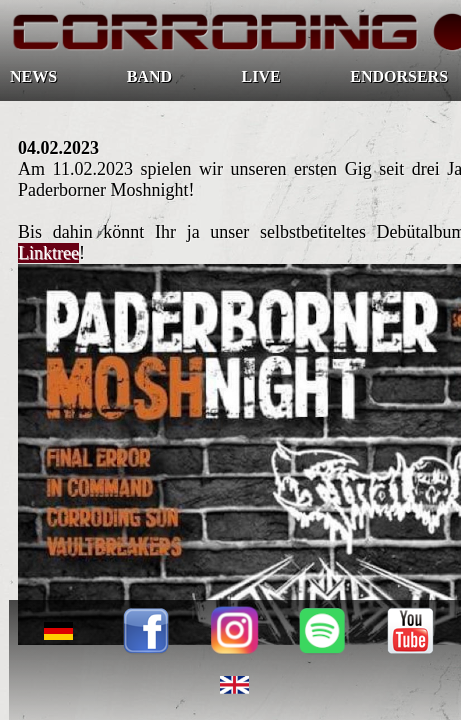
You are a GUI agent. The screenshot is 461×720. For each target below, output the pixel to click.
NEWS (33, 76)
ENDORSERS (399, 76)
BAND (149, 76)
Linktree (48, 253)
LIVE (261, 76)
